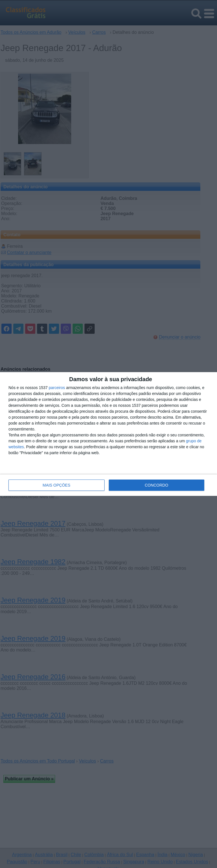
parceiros (57, 388)
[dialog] (108, 434)
